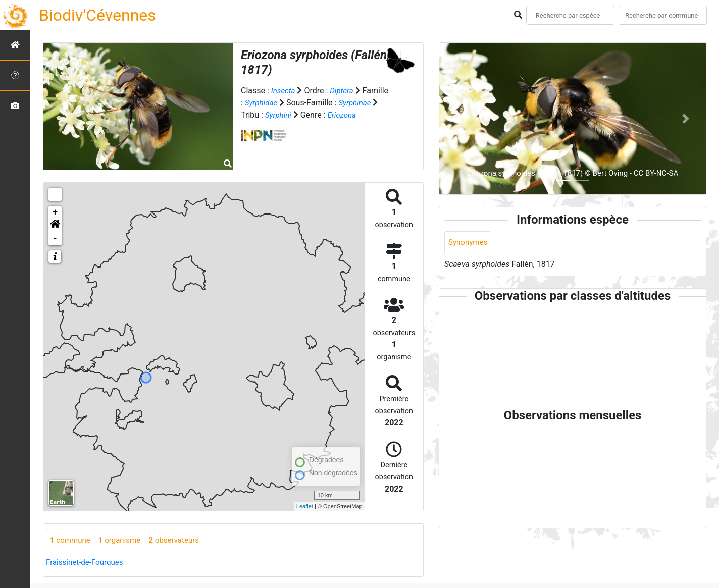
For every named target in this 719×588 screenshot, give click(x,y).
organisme (123, 540)
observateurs (181, 540)
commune (71, 540)
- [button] (55, 239)
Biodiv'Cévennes (97, 15)
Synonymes (469, 243)
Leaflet (305, 506)
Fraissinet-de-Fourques (87, 563)
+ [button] (55, 212)
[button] (55, 226)
